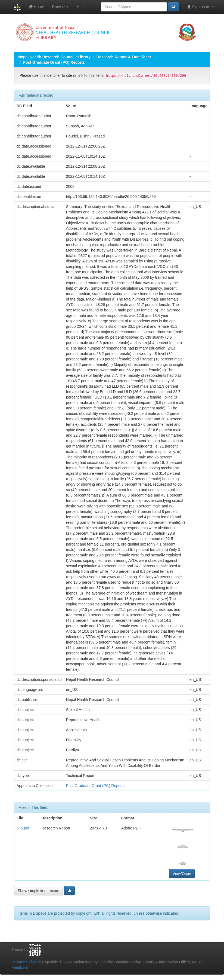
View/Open (182, 874)
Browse (60, 7)
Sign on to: (200, 7)
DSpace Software (26, 962)
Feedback (20, 967)
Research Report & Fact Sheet (124, 57)
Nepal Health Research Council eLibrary (54, 57)
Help (81, 7)
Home (36, 7)
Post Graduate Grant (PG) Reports (54, 62)
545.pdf (23, 828)
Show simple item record (38, 891)
